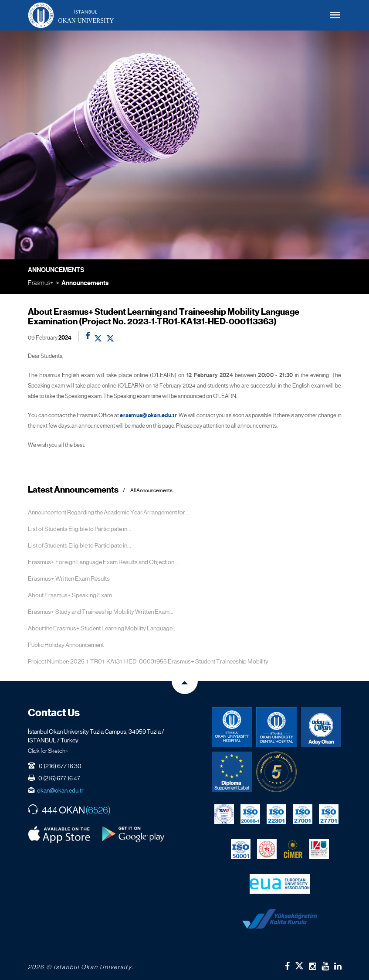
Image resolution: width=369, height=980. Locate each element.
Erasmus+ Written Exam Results (69, 578)
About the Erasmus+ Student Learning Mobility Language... (102, 628)
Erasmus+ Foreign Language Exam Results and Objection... (103, 562)
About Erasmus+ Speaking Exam (70, 595)
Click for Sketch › (48, 751)
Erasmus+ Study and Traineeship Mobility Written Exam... (101, 612)
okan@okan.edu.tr (60, 790)
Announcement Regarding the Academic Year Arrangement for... (108, 512)
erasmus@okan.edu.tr (148, 415)
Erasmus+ (41, 283)
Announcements (85, 283)
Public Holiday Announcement (66, 645)
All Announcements (151, 491)
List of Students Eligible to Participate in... (80, 529)
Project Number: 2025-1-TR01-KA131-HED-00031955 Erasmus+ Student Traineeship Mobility (148, 661)
